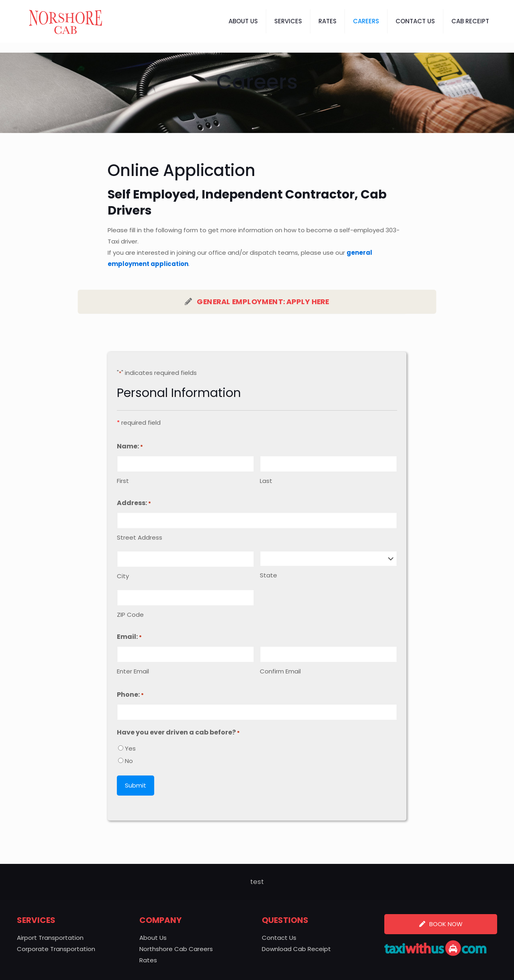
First (123, 481)
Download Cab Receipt (296, 949)
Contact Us (279, 938)
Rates (148, 960)
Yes (130, 748)
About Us (153, 938)
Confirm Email (280, 671)
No (129, 761)
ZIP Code (130, 615)
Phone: (130, 695)
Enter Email (133, 671)
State (268, 575)
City (123, 576)
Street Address (140, 537)
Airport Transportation (50, 938)
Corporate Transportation (56, 949)
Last (266, 481)
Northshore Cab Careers (176, 949)
